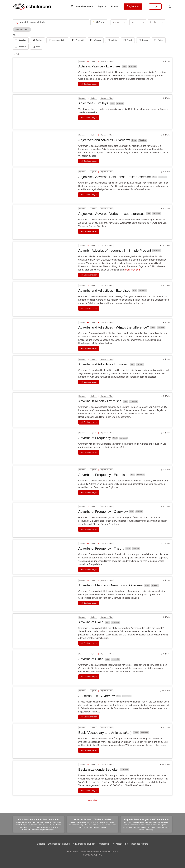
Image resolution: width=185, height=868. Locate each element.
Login (155, 7)
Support (41, 844)
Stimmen (115, 6)
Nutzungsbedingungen (84, 844)
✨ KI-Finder (99, 22)
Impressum (104, 844)
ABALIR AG (96, 855)
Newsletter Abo (120, 844)
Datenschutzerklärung (59, 844)
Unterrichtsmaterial (82, 6)
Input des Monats (140, 844)
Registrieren (133, 6)
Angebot (102, 6)
